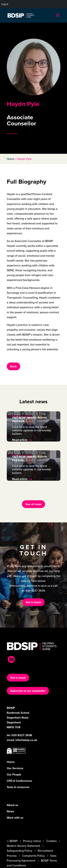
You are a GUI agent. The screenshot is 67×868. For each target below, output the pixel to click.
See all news (33, 504)
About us (13, 805)
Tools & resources (18, 787)
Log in (5, 4)
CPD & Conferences (19, 781)
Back (13, 366)
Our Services (15, 768)
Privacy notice (32, 841)
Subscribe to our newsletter (28, 691)
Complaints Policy (33, 856)
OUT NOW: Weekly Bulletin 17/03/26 (30, 458)
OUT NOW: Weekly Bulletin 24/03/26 (30, 419)
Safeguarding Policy (19, 851)
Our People (14, 774)
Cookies (52, 841)
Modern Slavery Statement (23, 846)
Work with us (15, 818)
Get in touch (33, 602)
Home (11, 159)
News (10, 811)
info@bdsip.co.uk (26, 740)
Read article (20, 440)
